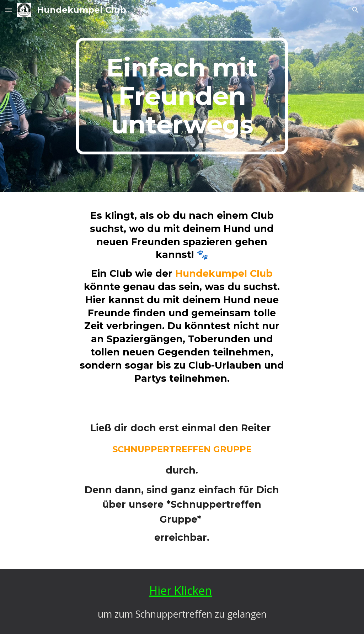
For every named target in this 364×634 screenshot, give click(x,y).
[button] (9, 10)
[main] (182, 96)
